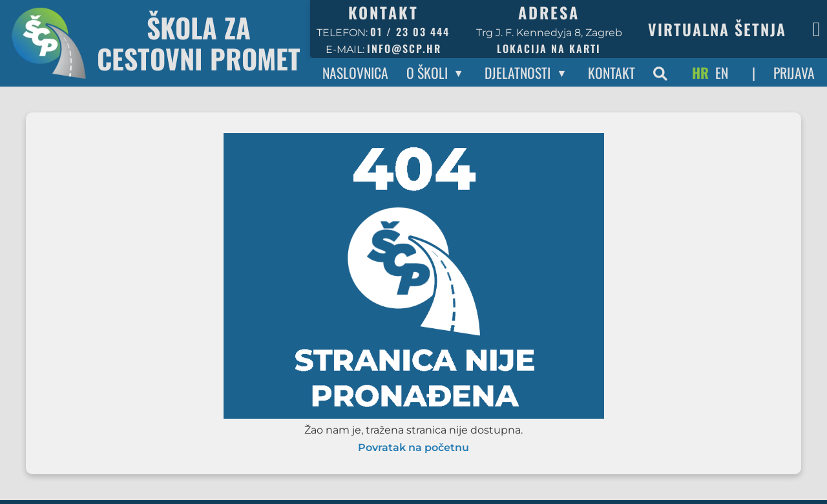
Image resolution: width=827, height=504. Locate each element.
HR (700, 72)
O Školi (427, 72)
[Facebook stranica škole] (817, 29)
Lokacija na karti (549, 48)
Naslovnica (355, 72)
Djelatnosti (518, 72)
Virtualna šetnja (717, 29)
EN (722, 72)
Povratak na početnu (413, 448)
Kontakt (612, 72)
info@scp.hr (404, 48)
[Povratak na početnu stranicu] (155, 43)
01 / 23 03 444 (410, 32)
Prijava (794, 72)
